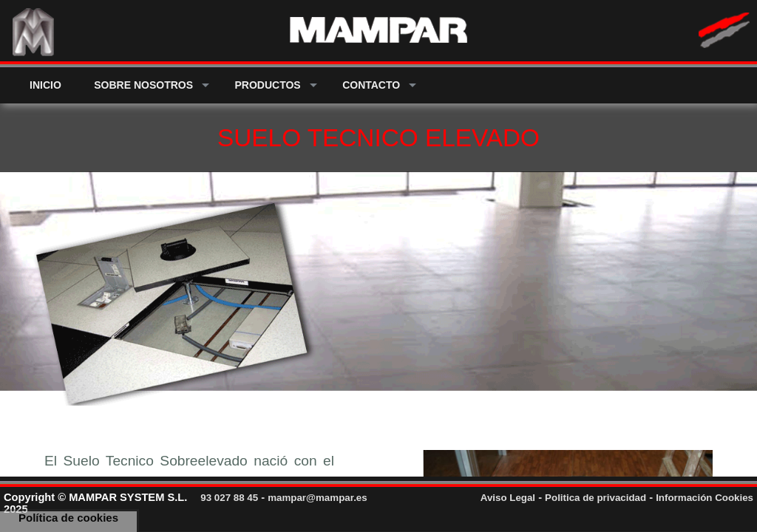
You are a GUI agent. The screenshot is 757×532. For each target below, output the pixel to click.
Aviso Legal (508, 498)
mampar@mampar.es (318, 498)
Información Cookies (705, 498)
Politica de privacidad (595, 498)
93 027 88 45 (229, 498)
